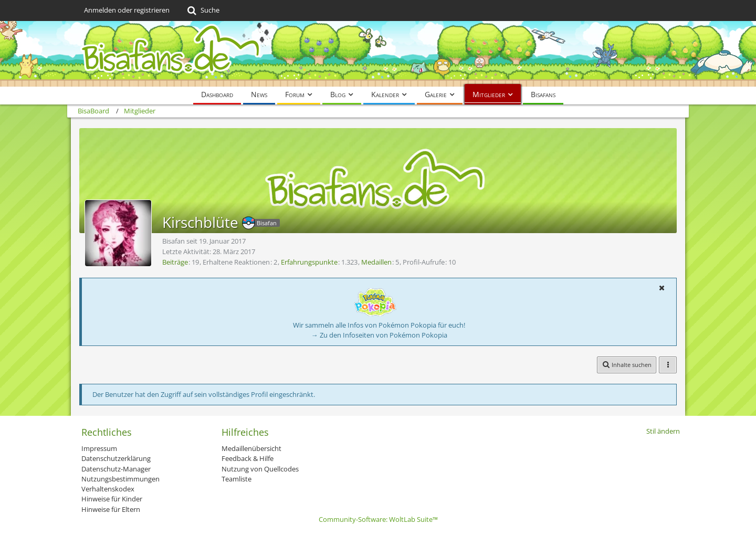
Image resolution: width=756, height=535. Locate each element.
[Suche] (202, 11)
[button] (661, 288)
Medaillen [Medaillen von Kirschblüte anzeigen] (376, 262)
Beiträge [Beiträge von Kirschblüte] (175, 262)
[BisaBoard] (378, 54)
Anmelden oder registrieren (127, 10)
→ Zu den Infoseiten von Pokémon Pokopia (379, 335)
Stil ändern (663, 431)
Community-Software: (378, 519)
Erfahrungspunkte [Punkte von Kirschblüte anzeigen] (309, 262)
